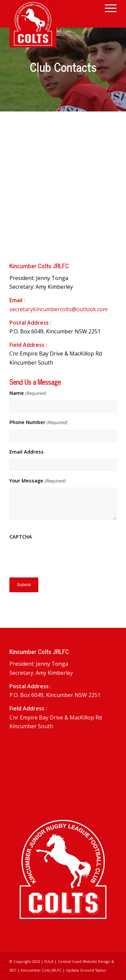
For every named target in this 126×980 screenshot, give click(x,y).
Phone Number (38, 422)
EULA (49, 961)
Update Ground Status (86, 970)
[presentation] (60, 557)
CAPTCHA (21, 536)
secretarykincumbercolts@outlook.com (58, 309)
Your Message (37, 481)
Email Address (27, 452)
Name (28, 393)
